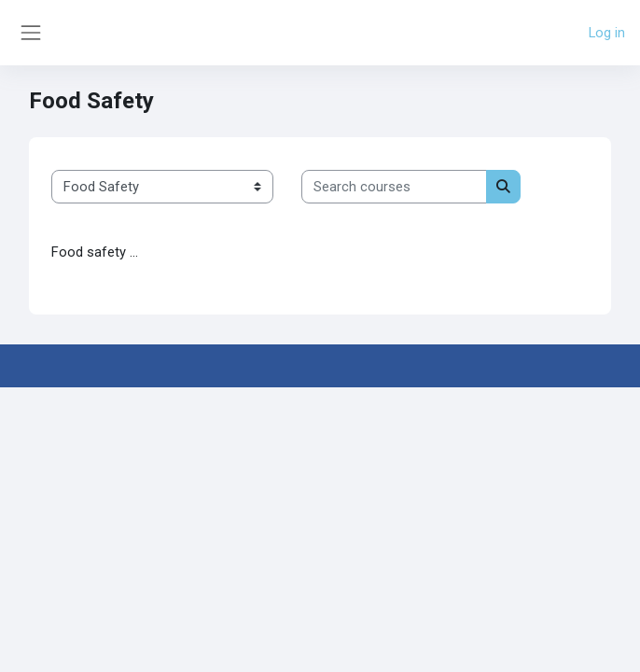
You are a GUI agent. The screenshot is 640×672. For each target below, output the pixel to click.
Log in (607, 33)
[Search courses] (394, 187)
